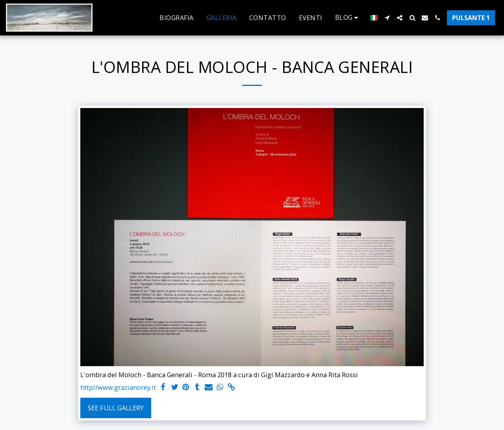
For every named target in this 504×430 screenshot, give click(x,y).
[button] (348, 18)
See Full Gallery (116, 408)
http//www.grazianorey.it (118, 387)
